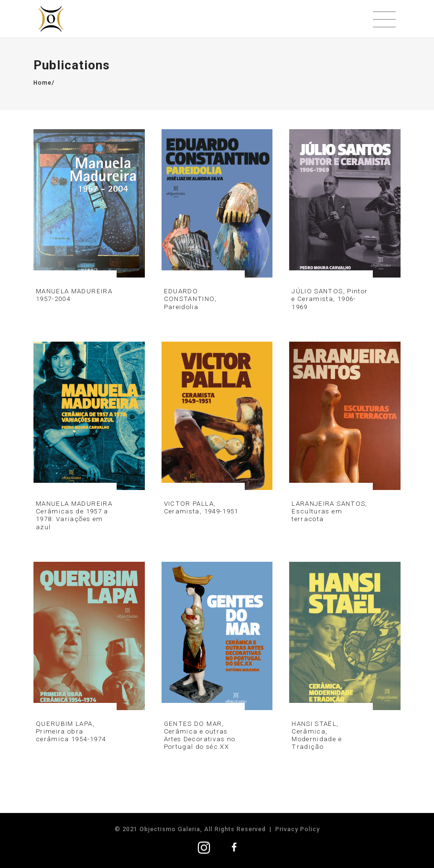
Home (43, 83)
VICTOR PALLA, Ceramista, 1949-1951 (201, 507)
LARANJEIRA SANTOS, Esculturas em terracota (329, 511)
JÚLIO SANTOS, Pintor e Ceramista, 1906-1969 (330, 299)
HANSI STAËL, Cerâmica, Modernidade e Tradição (317, 735)
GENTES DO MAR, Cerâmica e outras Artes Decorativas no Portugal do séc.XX (200, 735)
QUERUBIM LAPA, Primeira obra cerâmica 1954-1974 (71, 731)
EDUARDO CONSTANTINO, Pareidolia (190, 299)
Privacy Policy (298, 829)
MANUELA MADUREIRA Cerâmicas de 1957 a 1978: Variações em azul (74, 515)
